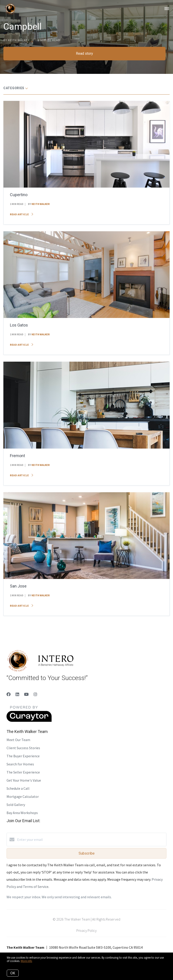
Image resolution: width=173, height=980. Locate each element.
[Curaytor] (29, 721)
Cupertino (19, 195)
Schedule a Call (18, 788)
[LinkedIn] (17, 694)
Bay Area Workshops (22, 813)
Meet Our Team (18, 740)
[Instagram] (35, 694)
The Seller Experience (23, 772)
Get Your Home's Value (24, 780)
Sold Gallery (16, 805)
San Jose (18, 586)
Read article (21, 214)
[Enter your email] (91, 839)
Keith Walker (41, 204)
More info (26, 961)
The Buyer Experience (23, 756)
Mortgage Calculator (23, 796)
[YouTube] (26, 694)
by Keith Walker (17, 40)
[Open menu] (167, 9)
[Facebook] (9, 694)
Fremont (17, 456)
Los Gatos (19, 325)
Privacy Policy (86, 930)
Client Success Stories (23, 748)
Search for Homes (20, 764)
